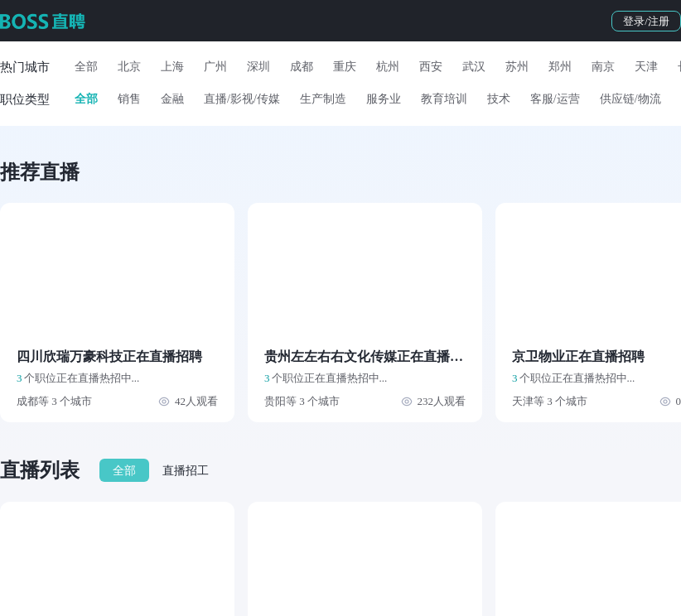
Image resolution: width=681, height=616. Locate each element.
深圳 (258, 67)
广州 (215, 67)
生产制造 (323, 99)
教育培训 (444, 99)
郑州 (560, 67)
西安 (431, 67)
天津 (646, 67)
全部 (86, 67)
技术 (499, 99)
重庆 (345, 67)
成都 (302, 67)
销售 (129, 99)
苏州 (517, 67)
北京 (129, 67)
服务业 (384, 99)
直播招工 (186, 471)
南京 (603, 67)
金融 (172, 99)
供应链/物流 (630, 99)
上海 (172, 67)
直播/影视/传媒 (242, 99)
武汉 (474, 67)
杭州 (388, 67)
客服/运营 (555, 99)
